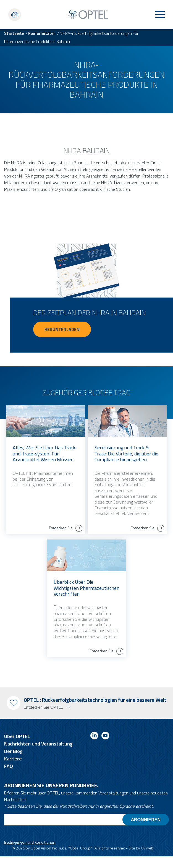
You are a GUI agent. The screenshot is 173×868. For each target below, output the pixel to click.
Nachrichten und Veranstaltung (38, 744)
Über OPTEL (17, 736)
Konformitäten (42, 33)
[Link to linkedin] (94, 737)
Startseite (14, 33)
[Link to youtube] (105, 737)
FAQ (9, 766)
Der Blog (13, 751)
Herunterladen (62, 329)
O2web (147, 848)
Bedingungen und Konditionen (30, 842)
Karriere (13, 759)
